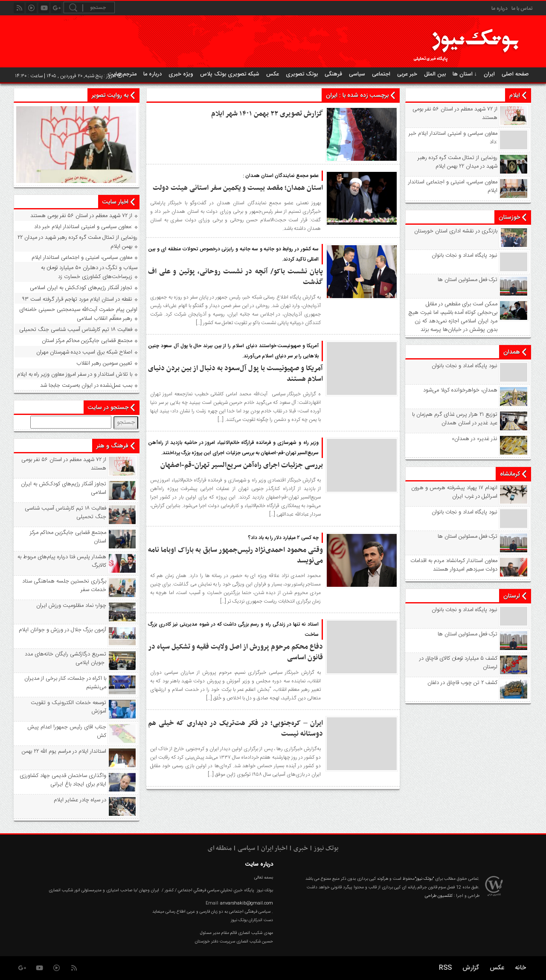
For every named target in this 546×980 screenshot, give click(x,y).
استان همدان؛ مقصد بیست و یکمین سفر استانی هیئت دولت (238, 188)
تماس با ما (522, 9)
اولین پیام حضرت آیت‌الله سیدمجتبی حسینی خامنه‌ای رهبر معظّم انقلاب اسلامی (78, 314)
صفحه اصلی (515, 74)
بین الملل (435, 74)
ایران (489, 74)
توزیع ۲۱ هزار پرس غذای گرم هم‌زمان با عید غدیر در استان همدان (455, 419)
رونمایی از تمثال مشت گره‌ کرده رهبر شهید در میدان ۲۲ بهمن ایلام (457, 162)
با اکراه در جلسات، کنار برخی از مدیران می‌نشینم (65, 683)
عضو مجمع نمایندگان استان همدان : (281, 176)
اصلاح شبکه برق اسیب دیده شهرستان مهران (84, 352)
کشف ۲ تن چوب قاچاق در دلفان (462, 683)
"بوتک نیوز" (424, 879)
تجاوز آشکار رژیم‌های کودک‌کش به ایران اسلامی (81, 288)
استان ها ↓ (465, 74)
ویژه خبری (181, 74)
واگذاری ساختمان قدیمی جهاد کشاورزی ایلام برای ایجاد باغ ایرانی (63, 780)
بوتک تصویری (302, 74)
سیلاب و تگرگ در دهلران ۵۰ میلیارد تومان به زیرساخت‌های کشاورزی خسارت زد (89, 272)
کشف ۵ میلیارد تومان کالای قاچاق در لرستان (458, 663)
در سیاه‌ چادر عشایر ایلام (80, 800)
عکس (273, 74)
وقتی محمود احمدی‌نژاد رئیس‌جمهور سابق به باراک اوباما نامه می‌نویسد (235, 555)
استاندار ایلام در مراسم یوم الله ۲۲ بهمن (64, 751)
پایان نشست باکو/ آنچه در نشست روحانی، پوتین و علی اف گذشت (235, 277)
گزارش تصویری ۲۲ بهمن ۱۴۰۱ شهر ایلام (267, 114)
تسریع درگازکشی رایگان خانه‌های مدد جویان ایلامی (65, 658)
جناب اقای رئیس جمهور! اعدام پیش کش (67, 731)
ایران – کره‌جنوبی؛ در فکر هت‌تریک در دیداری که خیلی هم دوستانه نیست (235, 729)
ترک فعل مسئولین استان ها (468, 280)
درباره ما (500, 9)
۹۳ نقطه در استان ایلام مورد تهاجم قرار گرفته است (77, 299)
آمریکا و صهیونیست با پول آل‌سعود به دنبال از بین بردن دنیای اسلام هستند (235, 374)
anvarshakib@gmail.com (247, 903)
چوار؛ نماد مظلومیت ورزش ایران (71, 606)
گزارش (471, 968)
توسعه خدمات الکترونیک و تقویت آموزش (68, 707)
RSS (445, 968)
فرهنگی (333, 74)
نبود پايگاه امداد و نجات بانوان (465, 255)
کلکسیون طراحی (439, 896)
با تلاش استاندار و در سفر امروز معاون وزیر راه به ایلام (75, 374)
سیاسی (357, 74)
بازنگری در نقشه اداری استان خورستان (456, 231)
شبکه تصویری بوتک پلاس (230, 74)
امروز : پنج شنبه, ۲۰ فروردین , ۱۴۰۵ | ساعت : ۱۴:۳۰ (69, 76)
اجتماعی (381, 74)
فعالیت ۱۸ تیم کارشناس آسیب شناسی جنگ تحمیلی (76, 330)
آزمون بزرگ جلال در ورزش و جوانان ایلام (62, 630)
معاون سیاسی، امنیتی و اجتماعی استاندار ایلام (453, 186)
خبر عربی (407, 74)
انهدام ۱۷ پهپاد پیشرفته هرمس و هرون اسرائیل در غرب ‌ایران (454, 492)
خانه (520, 968)
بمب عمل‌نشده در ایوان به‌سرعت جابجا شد (86, 386)
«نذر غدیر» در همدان (475, 439)
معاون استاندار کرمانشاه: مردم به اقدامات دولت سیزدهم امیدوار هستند (454, 565)
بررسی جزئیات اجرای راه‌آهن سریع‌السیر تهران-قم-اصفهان (242, 465)
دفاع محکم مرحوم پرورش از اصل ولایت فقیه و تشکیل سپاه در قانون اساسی (235, 652)
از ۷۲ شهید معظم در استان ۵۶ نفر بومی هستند (455, 113)
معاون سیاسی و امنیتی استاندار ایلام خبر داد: (453, 138)
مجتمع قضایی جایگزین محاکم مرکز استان (87, 341)
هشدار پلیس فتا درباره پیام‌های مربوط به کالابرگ (62, 561)
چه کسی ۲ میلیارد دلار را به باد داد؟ (283, 538)
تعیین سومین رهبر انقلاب (104, 363)
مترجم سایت (122, 74)
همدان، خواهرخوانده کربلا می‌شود (460, 390)
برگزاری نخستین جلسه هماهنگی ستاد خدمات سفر (64, 586)
